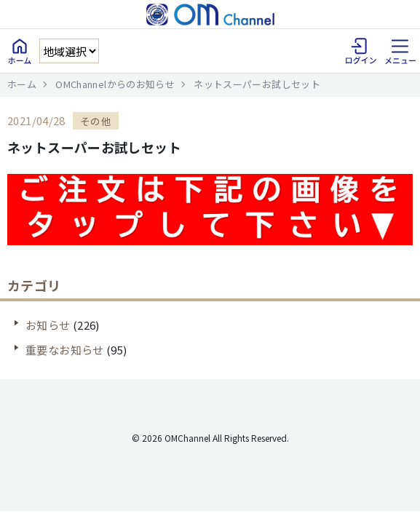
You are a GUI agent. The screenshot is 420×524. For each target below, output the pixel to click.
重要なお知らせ (65, 350)
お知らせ (48, 325)
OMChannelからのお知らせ (115, 84)
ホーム (22, 84)
